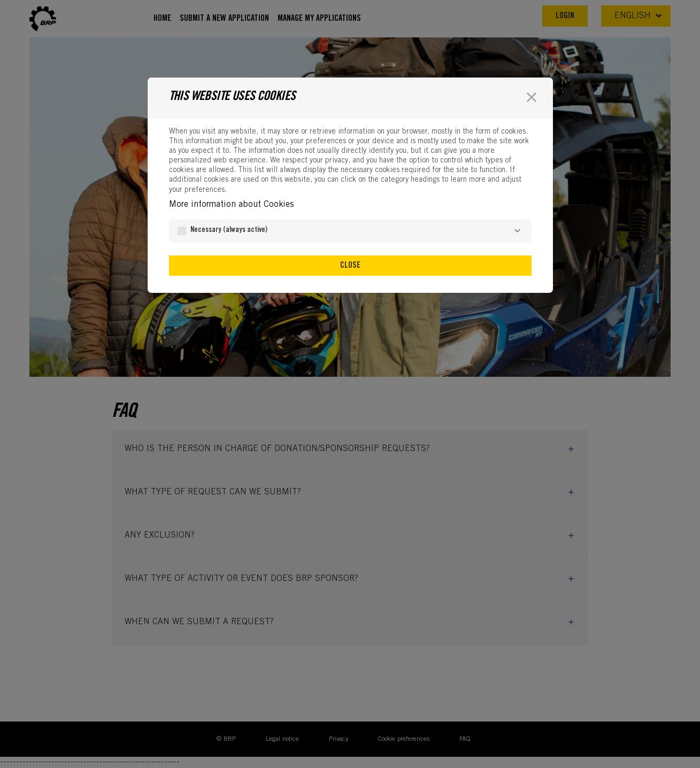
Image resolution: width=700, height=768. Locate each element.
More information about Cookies (231, 205)
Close (350, 266)
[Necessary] (518, 231)
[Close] (532, 97)
